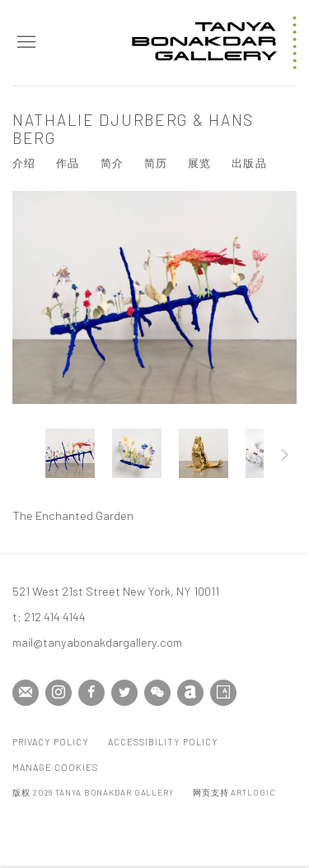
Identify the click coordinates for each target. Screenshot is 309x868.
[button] (70, 453)
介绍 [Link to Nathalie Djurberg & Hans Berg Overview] (24, 163)
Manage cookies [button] (55, 767)
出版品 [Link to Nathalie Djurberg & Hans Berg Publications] (249, 163)
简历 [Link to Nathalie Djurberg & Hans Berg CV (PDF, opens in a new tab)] (156, 163)
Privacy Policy (51, 742)
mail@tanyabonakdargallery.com (97, 642)
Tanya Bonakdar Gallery (214, 43)
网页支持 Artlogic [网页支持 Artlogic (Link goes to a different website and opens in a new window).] (234, 792)
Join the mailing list (26, 693)
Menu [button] (25, 43)
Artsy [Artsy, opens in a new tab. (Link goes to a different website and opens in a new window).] (223, 693)
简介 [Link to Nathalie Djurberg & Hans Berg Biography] (112, 163)
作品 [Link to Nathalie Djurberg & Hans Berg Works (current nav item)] (68, 163)
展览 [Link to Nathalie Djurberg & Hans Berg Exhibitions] (199, 163)
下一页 (285, 457)
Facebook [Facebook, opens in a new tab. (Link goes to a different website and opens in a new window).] (91, 693)
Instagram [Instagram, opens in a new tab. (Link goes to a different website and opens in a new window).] (59, 693)
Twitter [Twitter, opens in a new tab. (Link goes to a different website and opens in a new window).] (124, 693)
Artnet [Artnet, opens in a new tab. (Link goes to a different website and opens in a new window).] (190, 693)
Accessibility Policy (163, 742)
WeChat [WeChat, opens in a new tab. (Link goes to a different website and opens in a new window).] (157, 693)
